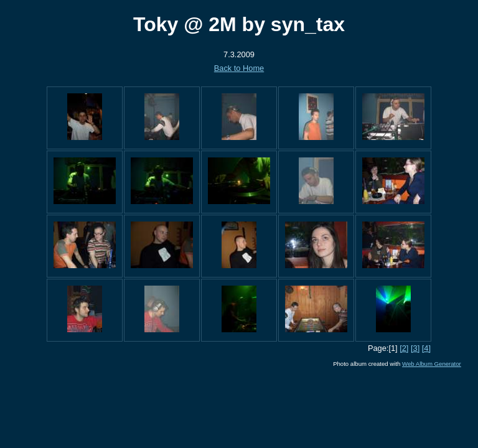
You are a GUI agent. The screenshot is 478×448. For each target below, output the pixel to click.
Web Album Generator (432, 364)
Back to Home (239, 68)
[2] (404, 348)
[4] (426, 348)
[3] (415, 348)
